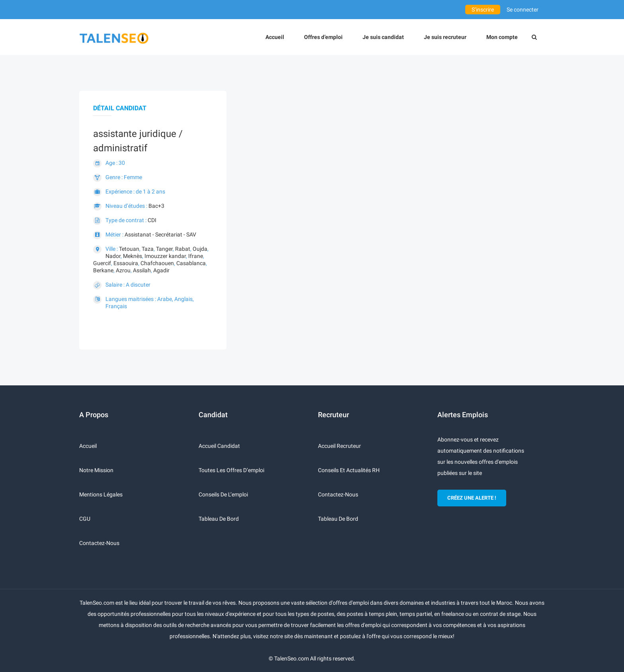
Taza (148, 249)
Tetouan (129, 249)
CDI (152, 220)
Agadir (161, 270)
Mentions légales (101, 494)
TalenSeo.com (292, 658)
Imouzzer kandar (165, 256)
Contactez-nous (99, 543)
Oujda (200, 249)
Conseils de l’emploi (223, 494)
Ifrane (196, 256)
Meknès (133, 256)
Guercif (102, 263)
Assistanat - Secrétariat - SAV (160, 234)
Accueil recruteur (339, 446)
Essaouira (126, 263)
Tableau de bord (219, 519)
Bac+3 (156, 206)
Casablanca (191, 263)
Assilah (142, 270)
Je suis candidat (383, 37)
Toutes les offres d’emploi (231, 470)
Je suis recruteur (445, 37)
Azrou (123, 270)
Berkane (103, 270)
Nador (113, 256)
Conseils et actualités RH (349, 470)
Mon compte (502, 37)
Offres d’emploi (323, 37)
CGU (85, 519)
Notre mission (96, 470)
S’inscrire (483, 10)
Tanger (164, 249)
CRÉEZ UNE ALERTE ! (472, 498)
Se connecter (523, 10)
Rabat (183, 249)
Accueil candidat (219, 446)
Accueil (275, 37)
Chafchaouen (157, 263)
